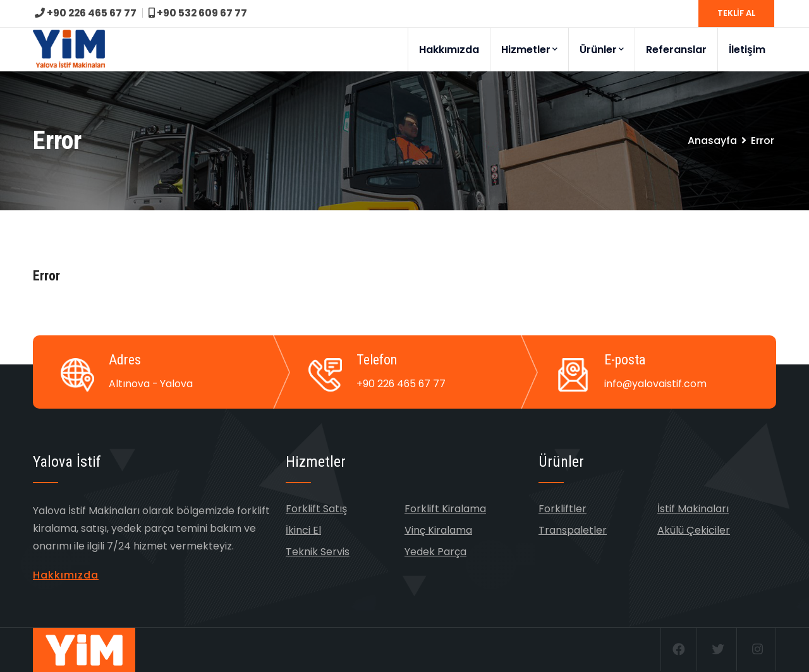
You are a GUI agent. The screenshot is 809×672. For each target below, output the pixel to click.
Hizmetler (529, 50)
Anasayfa (712, 141)
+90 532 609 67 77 (203, 13)
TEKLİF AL (736, 13)
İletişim (747, 50)
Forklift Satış (316, 509)
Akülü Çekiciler (694, 530)
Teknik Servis (318, 552)
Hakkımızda (449, 50)
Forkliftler (563, 509)
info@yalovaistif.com (656, 384)
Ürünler (602, 50)
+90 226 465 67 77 (88, 13)
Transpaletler (573, 530)
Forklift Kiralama (445, 509)
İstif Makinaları (693, 509)
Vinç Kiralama (438, 530)
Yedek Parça (435, 552)
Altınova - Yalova (151, 384)
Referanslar (676, 50)
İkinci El (303, 530)
